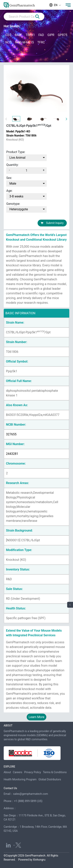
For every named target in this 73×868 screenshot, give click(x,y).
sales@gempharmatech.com (30, 794)
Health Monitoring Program (20, 779)
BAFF (18, 35)
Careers (18, 772)
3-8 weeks (16, 196)
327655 (11, 434)
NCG (9, 42)
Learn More (36, 717)
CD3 (8, 35)
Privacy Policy (33, 772)
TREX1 (30, 35)
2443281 (12, 454)
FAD (41, 35)
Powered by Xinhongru (32, 860)
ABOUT (8, 725)
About (7, 772)
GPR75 (63, 35)
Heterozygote (19, 209)
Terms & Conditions (55, 772)
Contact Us (10, 788)
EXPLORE (9, 767)
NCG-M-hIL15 (24, 42)
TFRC (41, 42)
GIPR (51, 35)
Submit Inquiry (52, 223)
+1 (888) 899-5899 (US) (28, 801)
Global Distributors (50, 779)
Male (13, 184)
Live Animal (17, 158)
